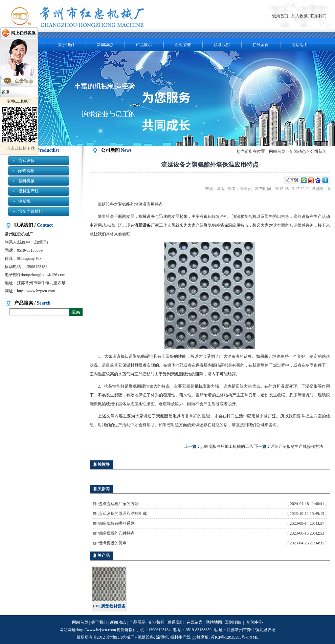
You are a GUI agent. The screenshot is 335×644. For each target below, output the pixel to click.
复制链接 (125, 630)
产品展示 (144, 45)
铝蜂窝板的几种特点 (116, 533)
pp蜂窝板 (26, 171)
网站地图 (299, 45)
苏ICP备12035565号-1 (230, 637)
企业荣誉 (183, 45)
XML (254, 637)
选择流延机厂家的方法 (118, 504)
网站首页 (277, 151)
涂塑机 (24, 201)
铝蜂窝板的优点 (112, 543)
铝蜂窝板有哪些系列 (116, 523)
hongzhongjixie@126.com (43, 275)
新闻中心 (255, 622)
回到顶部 (233, 622)
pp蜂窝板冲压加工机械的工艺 (227, 446)
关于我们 (66, 45)
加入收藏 (299, 16)
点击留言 (24, 81)
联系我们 (318, 16)
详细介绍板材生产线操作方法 (297, 446)
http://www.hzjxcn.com (36, 291)
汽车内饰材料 (30, 211)
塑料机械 (26, 181)
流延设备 (26, 161)
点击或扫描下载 (21, 148)
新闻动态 (105, 45)
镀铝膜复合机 (216, 216)
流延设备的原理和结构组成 (122, 514)
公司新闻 (318, 151)
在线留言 (261, 45)
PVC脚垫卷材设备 (109, 606)
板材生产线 (28, 191)
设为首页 (281, 16)
